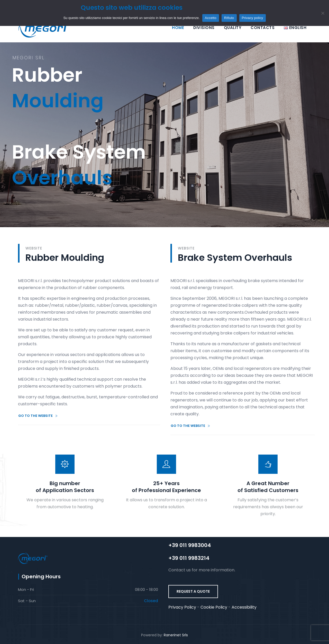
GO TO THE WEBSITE (38, 416)
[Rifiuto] (323, 13)
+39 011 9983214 (189, 558)
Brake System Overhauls (235, 258)
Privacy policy (253, 18)
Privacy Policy (182, 607)
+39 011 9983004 (190, 545)
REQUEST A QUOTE (193, 591)
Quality (233, 28)
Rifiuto (229, 18)
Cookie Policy (214, 607)
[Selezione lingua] (295, 28)
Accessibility (244, 607)
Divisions (204, 28)
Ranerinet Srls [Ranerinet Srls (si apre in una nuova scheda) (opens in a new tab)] (176, 635)
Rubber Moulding (65, 258)
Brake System (79, 127)
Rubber (58, 50)
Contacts (263, 28)
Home (178, 28)
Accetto (211, 18)
